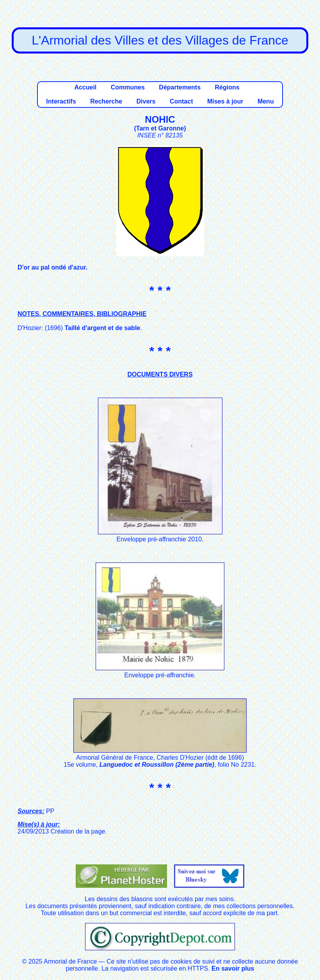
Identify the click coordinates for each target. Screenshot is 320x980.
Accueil (85, 87)
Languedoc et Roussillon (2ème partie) (157, 765)
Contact (181, 101)
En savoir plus (233, 968)
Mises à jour (225, 101)
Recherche (106, 101)
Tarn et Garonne (160, 128)
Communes (128, 87)
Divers (146, 101)
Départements (180, 87)
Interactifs (61, 101)
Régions (227, 87)
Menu (266, 101)
